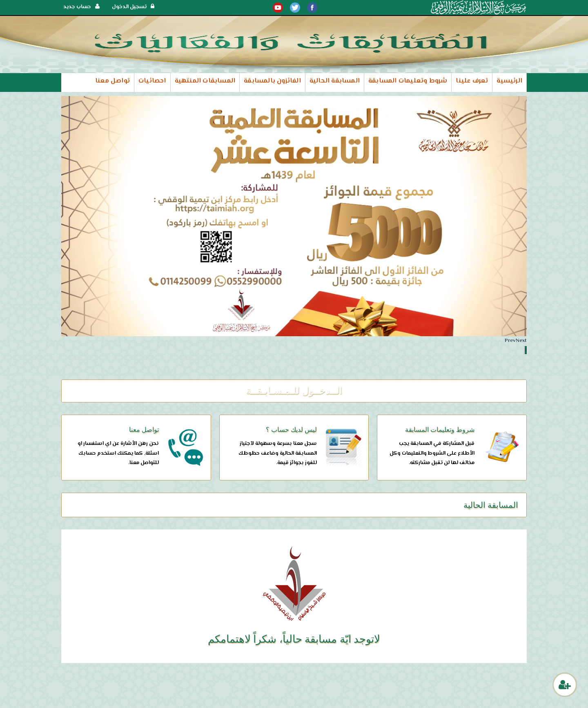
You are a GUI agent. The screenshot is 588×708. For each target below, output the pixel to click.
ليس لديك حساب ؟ (291, 430)
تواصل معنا (112, 81)
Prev (510, 341)
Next (521, 341)
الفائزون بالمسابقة (272, 81)
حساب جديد (81, 7)
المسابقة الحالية (335, 81)
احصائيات (152, 81)
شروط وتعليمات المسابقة (408, 81)
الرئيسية (509, 81)
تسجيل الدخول (133, 7)
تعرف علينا (472, 81)
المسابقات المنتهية (205, 81)
